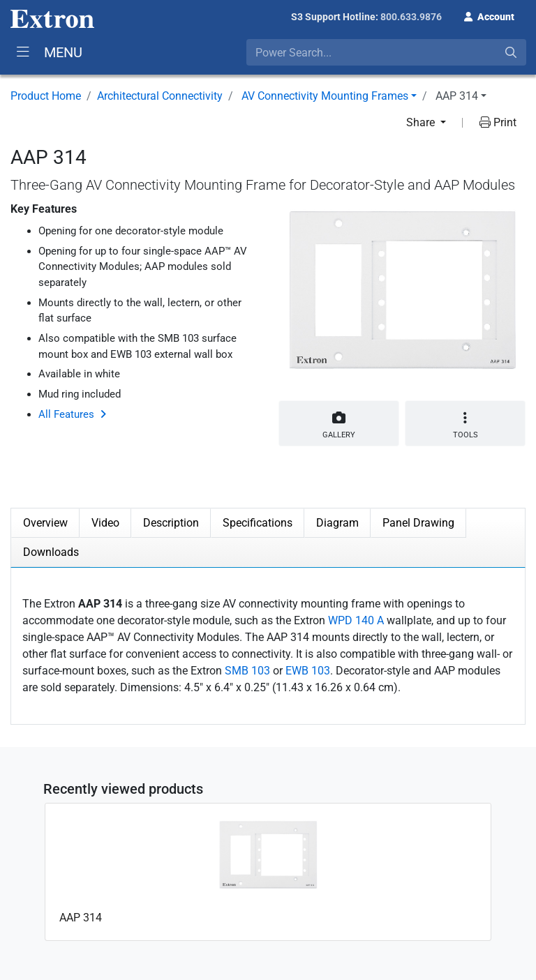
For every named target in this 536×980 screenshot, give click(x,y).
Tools (465, 425)
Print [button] (498, 122)
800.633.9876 (411, 17)
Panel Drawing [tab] (418, 523)
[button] (489, 15)
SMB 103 (247, 671)
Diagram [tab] (337, 523)
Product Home (46, 96)
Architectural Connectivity (160, 96)
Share (422, 122)
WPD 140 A (356, 620)
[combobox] (386, 52)
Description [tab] (171, 523)
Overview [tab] (45, 523)
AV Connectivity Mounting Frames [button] (325, 96)
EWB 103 (308, 671)
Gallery (339, 422)
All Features (66, 414)
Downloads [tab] (51, 552)
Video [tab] (105, 523)
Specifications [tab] (258, 523)
